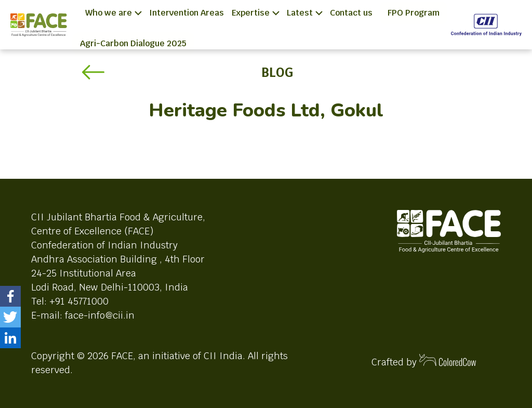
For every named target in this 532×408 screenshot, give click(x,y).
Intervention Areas (187, 13)
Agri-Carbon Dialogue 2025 (133, 43)
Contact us (351, 13)
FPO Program (414, 13)
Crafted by (424, 361)
